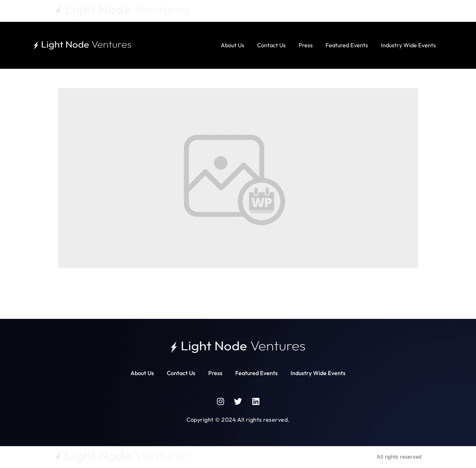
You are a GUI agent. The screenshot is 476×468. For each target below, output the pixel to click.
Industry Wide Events (408, 45)
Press (306, 45)
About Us (233, 45)
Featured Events (347, 45)
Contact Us (271, 45)
